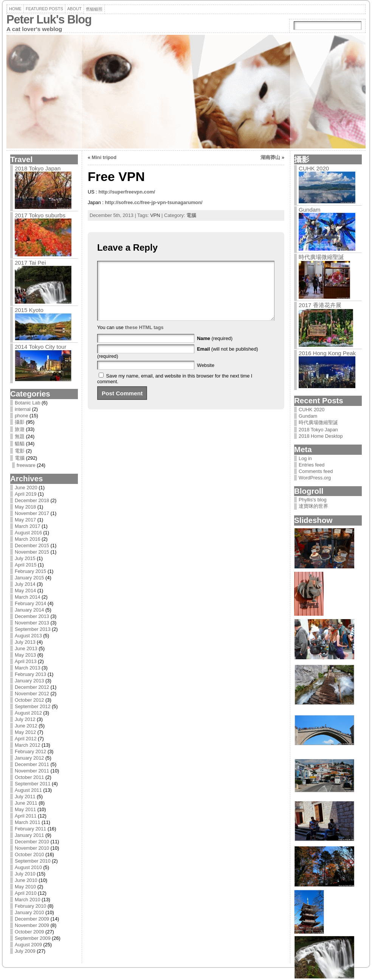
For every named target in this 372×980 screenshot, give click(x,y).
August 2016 (28, 533)
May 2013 (25, 655)
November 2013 (32, 623)
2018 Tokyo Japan (38, 168)
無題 (20, 436)
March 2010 (28, 900)
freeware (26, 465)
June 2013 (26, 648)
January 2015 (29, 578)
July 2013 (25, 642)
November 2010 (32, 848)
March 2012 (28, 745)
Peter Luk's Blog (49, 20)
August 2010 (28, 867)
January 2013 (29, 681)
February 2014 (30, 603)
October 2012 (29, 700)
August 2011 (28, 790)
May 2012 (25, 732)
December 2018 (32, 500)
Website (206, 377)
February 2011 (30, 829)
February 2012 (30, 751)
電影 (20, 451)
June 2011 (26, 803)
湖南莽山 (270, 157)
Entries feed (312, 465)
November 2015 (32, 552)
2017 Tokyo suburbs (40, 215)
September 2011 (33, 784)
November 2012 (32, 694)
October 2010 (29, 854)
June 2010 (26, 880)
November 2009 (32, 925)
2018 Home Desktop (321, 436)
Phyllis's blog (313, 500)
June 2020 (26, 488)
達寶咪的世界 (313, 506)
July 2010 (25, 874)
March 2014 (28, 597)
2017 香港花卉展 (320, 305)
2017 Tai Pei (30, 263)
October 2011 (29, 777)
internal (23, 409)
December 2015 (32, 545)
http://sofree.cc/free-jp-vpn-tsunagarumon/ (153, 202)
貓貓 (20, 444)
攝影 (20, 422)
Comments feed (316, 471)
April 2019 (26, 494)
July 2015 (25, 558)
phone (22, 416)
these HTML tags (144, 339)
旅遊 (20, 429)
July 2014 (25, 584)
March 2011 (28, 822)
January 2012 (29, 758)
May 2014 (25, 591)
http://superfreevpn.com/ (127, 192)
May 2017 (25, 520)
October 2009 (29, 932)
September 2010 (33, 861)
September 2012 (33, 706)
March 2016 (28, 539)
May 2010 (25, 887)
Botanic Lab (28, 403)
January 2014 (29, 610)
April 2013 (26, 661)
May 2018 (25, 507)
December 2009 (32, 919)
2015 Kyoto (29, 310)
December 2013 (32, 616)
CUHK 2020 (314, 168)
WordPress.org (315, 478)
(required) (215, 350)
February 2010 (30, 906)
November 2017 (32, 513)
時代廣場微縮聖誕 (321, 257)
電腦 (20, 458)
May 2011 (25, 809)
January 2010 (29, 912)
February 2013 (30, 674)
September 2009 (33, 938)
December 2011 (32, 764)
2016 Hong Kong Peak (327, 353)
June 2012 (26, 726)
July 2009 (25, 951)
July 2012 (25, 719)
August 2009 (28, 945)
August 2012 (28, 713)
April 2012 (26, 739)
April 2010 (26, 893)
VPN (155, 215)
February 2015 (30, 571)
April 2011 (26, 816)
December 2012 (32, 687)
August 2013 (28, 636)
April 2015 (26, 565)
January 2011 (29, 835)
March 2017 (28, 526)
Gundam (310, 210)
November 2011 (32, 771)
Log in (305, 458)
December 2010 (32, 842)
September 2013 (33, 629)
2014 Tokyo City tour (40, 347)
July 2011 (25, 797)
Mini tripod (104, 157)
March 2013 (28, 668)
